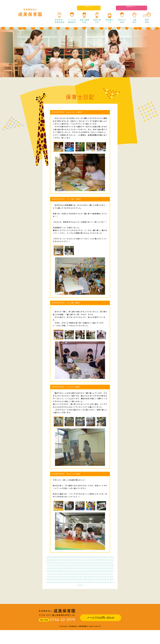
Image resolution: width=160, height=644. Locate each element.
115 (59, 574)
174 (112, 582)
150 (76, 579)
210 (68, 591)
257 (90, 599)
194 (62, 588)
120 (79, 574)
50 (82, 563)
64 (68, 565)
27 (64, 560)
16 (92, 557)
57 (107, 563)
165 (74, 582)
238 (64, 596)
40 (111, 560)
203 (101, 588)
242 (82, 596)
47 (71, 563)
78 (52, 568)
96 (50, 571)
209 (64, 591)
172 (103, 582)
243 (87, 596)
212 (76, 591)
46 (67, 563)
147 (63, 579)
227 (77, 593)
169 (91, 582)
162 (61, 582)
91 (97, 568)
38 (103, 560)
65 (71, 565)
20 (105, 557)
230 (91, 593)
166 (78, 582)
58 (111, 563)
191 (49, 588)
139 (93, 577)
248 (110, 596)
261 (108, 599)
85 (76, 568)
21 (109, 557)
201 (92, 588)
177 (57, 585)
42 (52, 563)
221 (50, 593)
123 (91, 574)
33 (85, 560)
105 (86, 571)
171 (99, 582)
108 (99, 571)
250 (57, 599)
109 (103, 571)
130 (55, 577)
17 (95, 557)
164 (70, 582)
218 (102, 591)
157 (106, 579)
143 (110, 577)
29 (71, 560)
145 (54, 579)
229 (87, 593)
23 (49, 560)
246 (101, 596)
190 (111, 585)
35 (92, 560)
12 (79, 557)
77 (48, 568)
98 (57, 571)
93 (104, 568)
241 (78, 596)
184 (86, 585)
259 (99, 599)
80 (59, 568)
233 (105, 593)
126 (104, 574)
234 (110, 593)
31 (78, 560)
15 (89, 557)
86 (80, 568)
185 (90, 585)
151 (80, 579)
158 (110, 579)
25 (56, 560)
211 (72, 591)
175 (49, 585)
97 (53, 571)
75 (107, 565)
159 (48, 582)
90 (94, 568)
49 (78, 563)
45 (63, 563)
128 (112, 574)
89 (90, 568)
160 (53, 582)
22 (112, 557)
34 (89, 560)
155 (97, 579)
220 (110, 591)
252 (66, 599)
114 (56, 574)
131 (59, 577)
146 (59, 579)
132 (63, 577)
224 (64, 593)
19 (102, 557)
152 (84, 579)
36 (96, 560)
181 (74, 585)
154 (93, 579)
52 (89, 563)
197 (75, 588)
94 (108, 568)
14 (86, 557)
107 (94, 571)
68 (82, 565)
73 (100, 565)
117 (67, 574)
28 (67, 560)
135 (76, 577)
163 (65, 582)
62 (60, 565)
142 (105, 577)
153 (88, 579)
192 (53, 588)
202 (97, 588)
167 (83, 582)
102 (73, 571)
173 (108, 582)
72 (96, 565)
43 (56, 563)
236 (55, 596)
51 (85, 563)
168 (87, 582)
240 (73, 596)
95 (112, 568)
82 (65, 568)
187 (99, 585)
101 (69, 571)
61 (57, 565)
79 (55, 568)
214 (85, 591)
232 (100, 593)
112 (48, 574)
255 (80, 599)
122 (87, 574)
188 (103, 585)
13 (82, 557)
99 (61, 571)
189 (107, 585)
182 (78, 585)
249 (52, 599)
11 (76, 557)
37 (100, 560)
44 (60, 563)
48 (74, 563)
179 (65, 585)
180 (70, 585)
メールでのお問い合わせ (101, 632)
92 (101, 568)
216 (93, 591)
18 (99, 557)
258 (94, 599)
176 (53, 585)
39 (107, 560)
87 (83, 568)
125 (99, 574)
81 (62, 568)
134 (71, 577)
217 (97, 591)
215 (89, 591)
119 (75, 574)
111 (111, 571)
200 (88, 588)
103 (77, 571)
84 (73, 568)
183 (82, 585)
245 (96, 596)
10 (73, 557)
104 (81, 571)
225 (68, 593)
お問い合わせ (107, 8)
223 (59, 593)
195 (66, 588)
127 (108, 574)
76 (111, 565)
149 (72, 579)
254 (75, 599)
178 (61, 585)
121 (83, 574)
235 (50, 596)
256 (85, 599)
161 (57, 582)
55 (100, 563)
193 (57, 588)
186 (94, 585)
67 (79, 565)
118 (71, 574)
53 (92, 563)
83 (69, 568)
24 (53, 560)
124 (95, 574)
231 (96, 593)
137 (84, 577)
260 (104, 599)
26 (60, 560)
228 (82, 593)
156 (102, 579)
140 (97, 577)
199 (83, 588)
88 (87, 568)
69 (86, 565)
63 (64, 565)
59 (50, 565)
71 (93, 565)
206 (50, 591)
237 (59, 596)
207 (55, 591)
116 (63, 574)
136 (80, 577)
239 (68, 596)
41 (49, 563)
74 (103, 565)
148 (67, 579)
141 (101, 577)
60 (53, 565)
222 (54, 593)
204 (106, 588)
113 (52, 574)
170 (95, 582)
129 (50, 577)
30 (74, 560)
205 (111, 588)
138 (89, 577)
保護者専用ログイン (137, 8)
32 (81, 560)
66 (75, 565)
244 (92, 596)
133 (67, 577)
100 (65, 571)
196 (70, 588)
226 (73, 593)
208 (59, 591)
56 (104, 563)
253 (71, 599)
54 (96, 563)
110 (107, 571)
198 (79, 588)
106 (90, 571)
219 (106, 591)
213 (80, 591)
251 (61, 599)
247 (106, 596)
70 (90, 565)
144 (50, 579)
